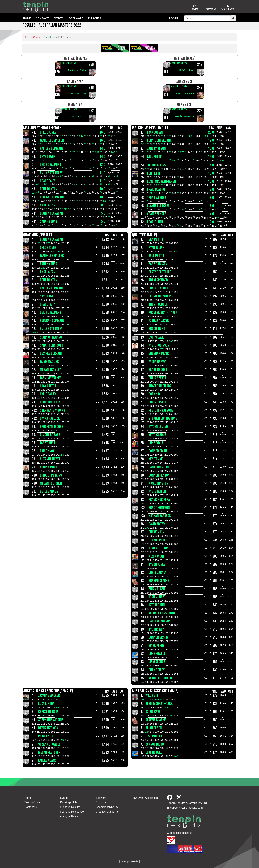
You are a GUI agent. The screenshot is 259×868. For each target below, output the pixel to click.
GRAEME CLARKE (159, 581)
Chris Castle (157, 402)
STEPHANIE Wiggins (53, 410)
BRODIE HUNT (155, 222)
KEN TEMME (156, 459)
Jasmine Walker (51, 378)
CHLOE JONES (70, 63)
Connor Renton (159, 475)
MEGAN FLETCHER (51, 483)
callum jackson (160, 621)
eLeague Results (70, 807)
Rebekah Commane (52, 197)
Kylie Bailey (48, 394)
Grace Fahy (47, 181)
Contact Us (31, 807)
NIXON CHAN (156, 556)
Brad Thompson (159, 508)
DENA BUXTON (49, 189)
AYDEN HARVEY (158, 362)
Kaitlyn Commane (185, 93)
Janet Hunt (48, 443)
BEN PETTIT (154, 173)
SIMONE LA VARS (50, 435)
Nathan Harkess (160, 516)
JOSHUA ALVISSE (157, 165)
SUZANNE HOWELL (51, 459)
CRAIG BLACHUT (157, 190)
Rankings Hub (68, 802)
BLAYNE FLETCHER (158, 206)
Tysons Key (156, 629)
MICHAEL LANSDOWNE (162, 613)
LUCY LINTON (48, 386)
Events (59, 18)
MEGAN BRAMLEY (50, 370)
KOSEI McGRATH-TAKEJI (161, 181)
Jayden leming (158, 427)
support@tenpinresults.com (187, 808)
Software (76, 18)
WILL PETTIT (79, 116)
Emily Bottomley (51, 173)
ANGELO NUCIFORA (160, 386)
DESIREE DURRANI (51, 354)
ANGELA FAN (48, 205)
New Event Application (145, 798)
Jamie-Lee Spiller (77, 70)
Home (27, 18)
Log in (173, 18)
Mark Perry (157, 646)
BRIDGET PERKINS (51, 475)
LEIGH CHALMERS (51, 165)
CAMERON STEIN (159, 467)
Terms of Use (32, 802)
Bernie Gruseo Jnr (185, 116)
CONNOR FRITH (158, 451)
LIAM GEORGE (157, 662)
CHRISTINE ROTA (50, 402)
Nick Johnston (158, 483)
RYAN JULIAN (187, 70)
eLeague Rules (69, 816)
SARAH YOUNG (49, 221)
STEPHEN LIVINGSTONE (163, 419)
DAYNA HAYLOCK (50, 419)
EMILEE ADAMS (49, 491)
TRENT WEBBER (157, 198)
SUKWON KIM (157, 532)
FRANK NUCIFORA (159, 500)
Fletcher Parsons (161, 410)
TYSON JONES (157, 564)
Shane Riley (157, 670)
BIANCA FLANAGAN (52, 213)
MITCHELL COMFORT (161, 678)
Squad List (50, 37)
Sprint (101, 802)
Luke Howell (157, 654)
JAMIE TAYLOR (157, 491)
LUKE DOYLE (156, 443)
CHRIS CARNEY (158, 573)
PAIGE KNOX (47, 451)
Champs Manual (107, 812)
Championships (107, 807)
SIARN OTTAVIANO (51, 337)
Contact (42, 18)
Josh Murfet (157, 597)
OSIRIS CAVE (156, 337)
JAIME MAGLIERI (50, 362)
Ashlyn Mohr (49, 467)
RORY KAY (155, 394)
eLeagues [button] (95, 18)
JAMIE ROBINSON (159, 345)
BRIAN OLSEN (157, 589)
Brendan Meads (159, 354)
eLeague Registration (73, 812)
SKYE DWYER (78, 93)
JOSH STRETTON (159, 548)
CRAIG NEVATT (157, 378)
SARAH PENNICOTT (52, 345)
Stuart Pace (157, 540)
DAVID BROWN (157, 524)
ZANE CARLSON (179, 63)
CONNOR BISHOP (159, 637)
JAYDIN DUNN (157, 605)
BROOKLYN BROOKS (52, 427)
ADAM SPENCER (157, 214)
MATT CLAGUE (157, 435)
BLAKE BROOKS (158, 370)
